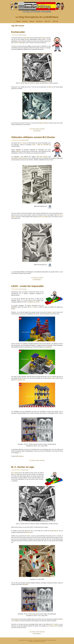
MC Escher (43, 38)
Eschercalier (18, 32)
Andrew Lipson (51, 378)
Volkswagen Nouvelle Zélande (19, 158)
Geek (34, 129)
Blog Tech (47, 21)
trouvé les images (43, 217)
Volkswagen (22, 43)
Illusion (37, 129)
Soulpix (13, 309)
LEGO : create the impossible (40, 145)
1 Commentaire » (37, 131)
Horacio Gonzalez (22, 35)
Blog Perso (39, 21)
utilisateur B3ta (43, 123)
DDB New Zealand (42, 157)
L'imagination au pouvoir (33, 302)
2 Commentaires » (37, 280)
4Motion (18, 151)
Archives (25, 21)
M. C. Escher (23, 143)
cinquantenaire (48, 347)
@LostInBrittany (42, 640)
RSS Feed (55, 21)
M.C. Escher (15, 473)
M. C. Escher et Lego (23, 467)
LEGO (16, 43)
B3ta (50, 87)
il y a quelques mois (20, 380)
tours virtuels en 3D (52, 626)
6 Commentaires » (37, 634)
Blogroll (32, 21)
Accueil (18, 21)
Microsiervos (20, 456)
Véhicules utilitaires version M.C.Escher (33, 137)
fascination (27, 38)
